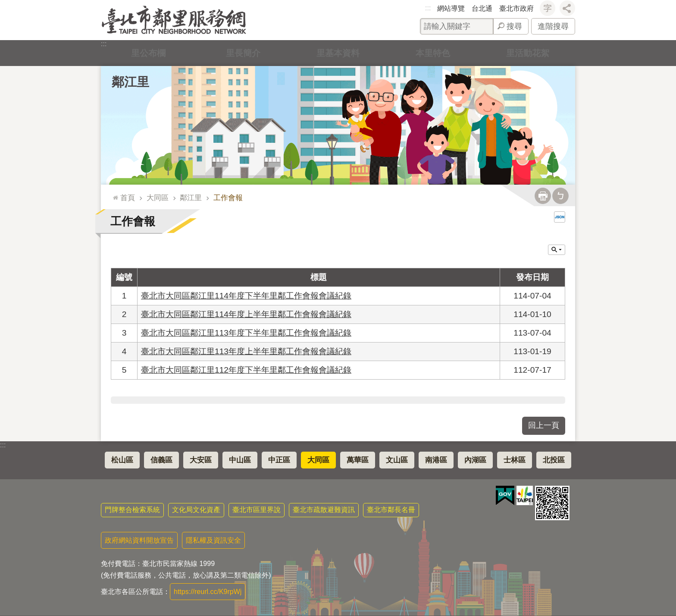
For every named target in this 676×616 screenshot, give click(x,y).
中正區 (279, 460)
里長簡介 (243, 53)
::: (428, 8)
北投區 (554, 460)
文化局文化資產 (196, 510)
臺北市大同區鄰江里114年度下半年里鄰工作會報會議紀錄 (246, 296)
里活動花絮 (528, 53)
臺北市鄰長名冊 (391, 510)
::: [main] (114, 194)
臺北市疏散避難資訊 (324, 510)
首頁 (128, 198)
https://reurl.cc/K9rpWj (208, 592)
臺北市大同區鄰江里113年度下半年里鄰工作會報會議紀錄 (246, 333)
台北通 (482, 8)
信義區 (161, 460)
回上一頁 (544, 425)
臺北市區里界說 (257, 510)
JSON (560, 217)
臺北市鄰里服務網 (174, 20)
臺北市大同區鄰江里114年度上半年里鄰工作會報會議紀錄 (246, 314)
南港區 (436, 460)
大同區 (158, 198)
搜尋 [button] (514, 26)
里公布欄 (148, 53)
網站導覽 (451, 8)
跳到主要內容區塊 (5, 5)
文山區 (397, 460)
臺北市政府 (516, 8)
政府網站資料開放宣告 (139, 540)
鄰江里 (130, 82)
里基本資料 (338, 53)
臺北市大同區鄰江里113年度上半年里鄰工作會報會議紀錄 (246, 351)
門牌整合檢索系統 (132, 510)
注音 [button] (560, 196)
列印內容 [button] (543, 196)
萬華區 (358, 460)
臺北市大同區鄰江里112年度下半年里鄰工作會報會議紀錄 (246, 370)
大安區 (201, 460)
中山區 (240, 460)
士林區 (515, 460)
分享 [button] (567, 8)
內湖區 (475, 460)
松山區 (122, 460)
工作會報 (228, 198)
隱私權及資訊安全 (213, 540)
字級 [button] (548, 8)
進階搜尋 (553, 26)
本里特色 (433, 53)
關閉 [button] (557, 250)
